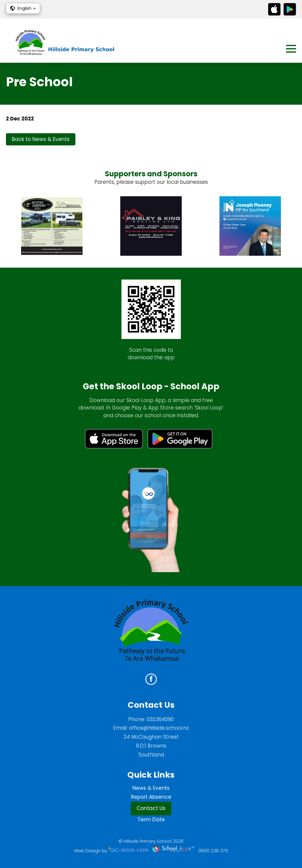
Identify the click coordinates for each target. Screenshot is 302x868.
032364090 (160, 719)
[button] (23, 8)
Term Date (151, 820)
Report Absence (151, 797)
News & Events (151, 788)
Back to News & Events (41, 139)
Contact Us (151, 808)
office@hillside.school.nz (159, 728)
